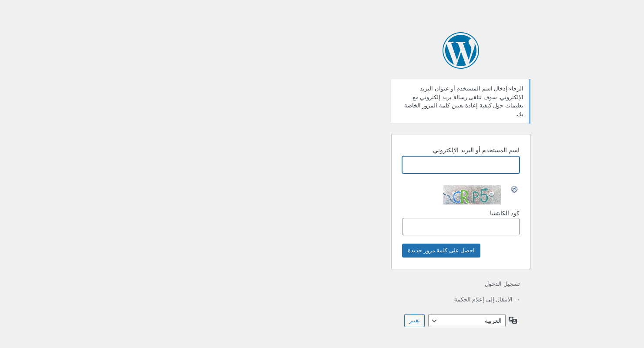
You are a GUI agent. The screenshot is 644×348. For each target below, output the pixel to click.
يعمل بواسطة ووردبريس (322, 50)
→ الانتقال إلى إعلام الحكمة (348, 299)
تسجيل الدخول (364, 284)
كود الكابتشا (322, 223)
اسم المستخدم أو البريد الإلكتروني (337, 150)
